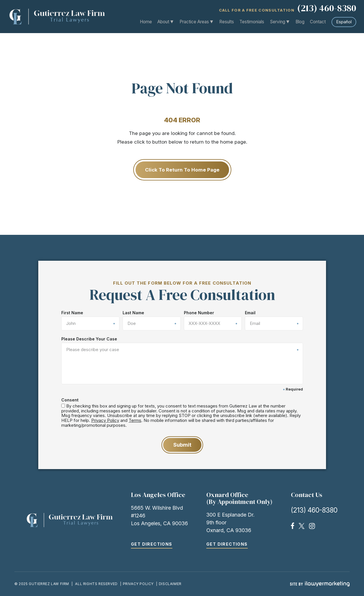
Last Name (133, 313)
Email (250, 313)
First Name (72, 313)
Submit (182, 445)
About (164, 22)
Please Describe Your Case (89, 339)
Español (344, 22)
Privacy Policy (105, 420)
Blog (300, 22)
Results (227, 22)
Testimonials (252, 22)
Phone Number (199, 313)
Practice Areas (195, 22)
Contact (318, 22)
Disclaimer (170, 584)
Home (146, 22)
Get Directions (152, 544)
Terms (135, 420)
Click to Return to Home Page (182, 170)
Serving (278, 22)
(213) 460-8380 (327, 9)
